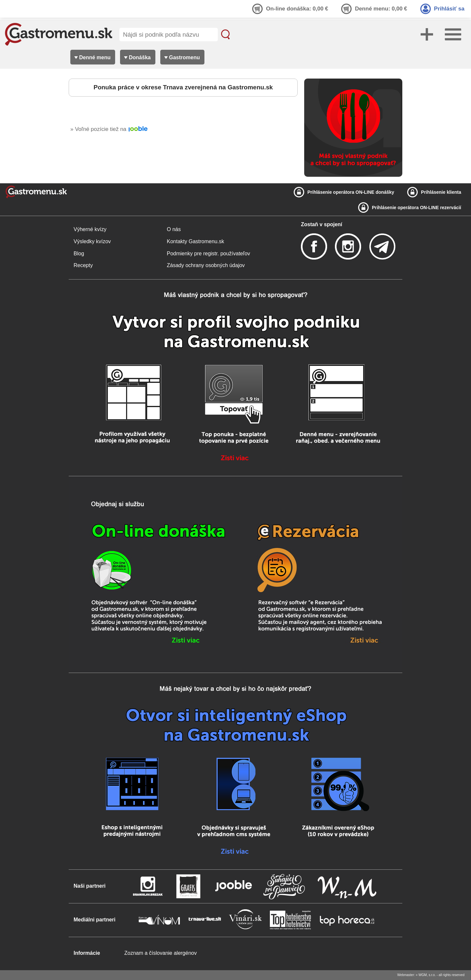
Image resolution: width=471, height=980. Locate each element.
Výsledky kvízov (92, 241)
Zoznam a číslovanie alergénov (160, 953)
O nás (174, 229)
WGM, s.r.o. (427, 975)
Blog (79, 254)
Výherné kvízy (90, 229)
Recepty (83, 265)
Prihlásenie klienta (441, 192)
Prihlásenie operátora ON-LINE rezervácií (417, 208)
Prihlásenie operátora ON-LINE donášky (351, 192)
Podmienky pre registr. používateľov (209, 254)
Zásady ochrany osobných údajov (206, 265)
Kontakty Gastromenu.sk (195, 241)
